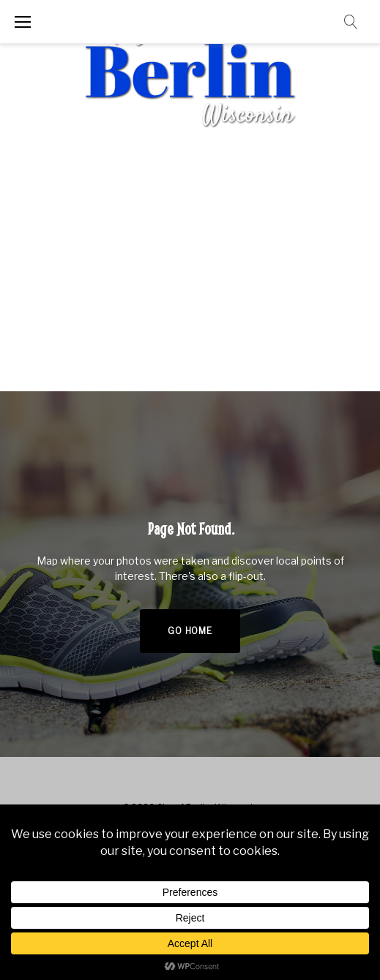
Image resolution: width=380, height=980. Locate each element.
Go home (190, 631)
